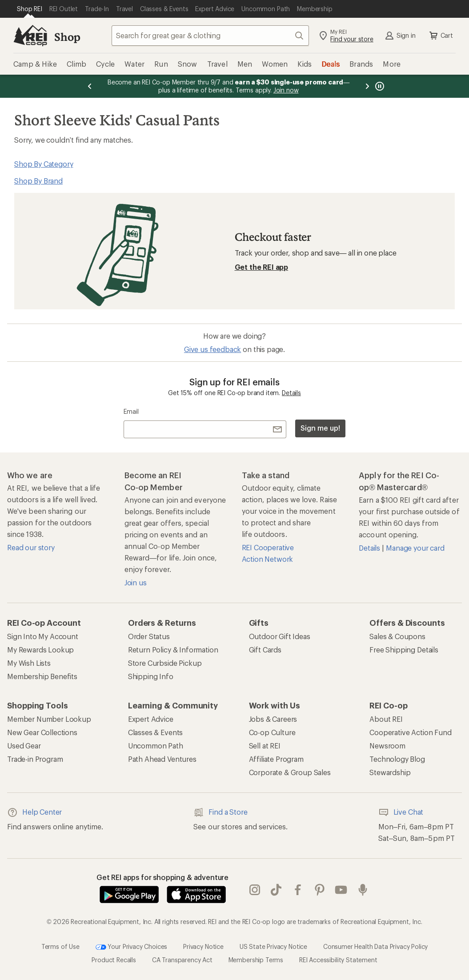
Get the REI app (262, 267)
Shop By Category (44, 164)
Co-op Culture (272, 732)
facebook (298, 890)
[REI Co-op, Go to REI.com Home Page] (30, 36)
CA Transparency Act (182, 960)
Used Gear (24, 746)
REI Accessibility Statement (338, 960)
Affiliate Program (276, 759)
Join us (136, 582)
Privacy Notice (203, 946)
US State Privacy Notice (273, 946)
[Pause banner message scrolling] (379, 86)
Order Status (149, 636)
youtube (341, 890)
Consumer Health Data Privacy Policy (375, 946)
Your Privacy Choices (132, 947)
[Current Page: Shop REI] (30, 9)
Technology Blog (397, 759)
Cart (441, 36)
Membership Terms (256, 960)
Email (131, 411)
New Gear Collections (42, 732)
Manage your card (415, 548)
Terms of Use (60, 946)
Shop (67, 37)
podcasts (363, 890)
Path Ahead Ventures (162, 759)
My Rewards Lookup (40, 650)
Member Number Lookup (49, 719)
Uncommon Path (156, 746)
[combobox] (210, 36)
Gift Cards (265, 650)
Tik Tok (276, 890)
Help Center (34, 812)
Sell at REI (265, 746)
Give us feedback (212, 349)
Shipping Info (151, 676)
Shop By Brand (38, 181)
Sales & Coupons (397, 636)
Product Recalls (114, 960)
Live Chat (401, 812)
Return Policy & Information (173, 650)
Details (291, 393)
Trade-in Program (35, 759)
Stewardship (390, 772)
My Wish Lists (29, 663)
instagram (255, 890)
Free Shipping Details (404, 650)
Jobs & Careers (273, 719)
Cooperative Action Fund (410, 732)
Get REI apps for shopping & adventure (162, 877)
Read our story (31, 547)
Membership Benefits (42, 676)
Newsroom (387, 746)
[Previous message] (90, 86)
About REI (386, 719)
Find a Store (220, 812)
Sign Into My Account (43, 636)
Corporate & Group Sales (290, 772)
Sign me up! (320, 428)
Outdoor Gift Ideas (280, 636)
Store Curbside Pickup (165, 663)
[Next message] (367, 86)
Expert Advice (151, 719)
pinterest (320, 890)
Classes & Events (155, 732)
